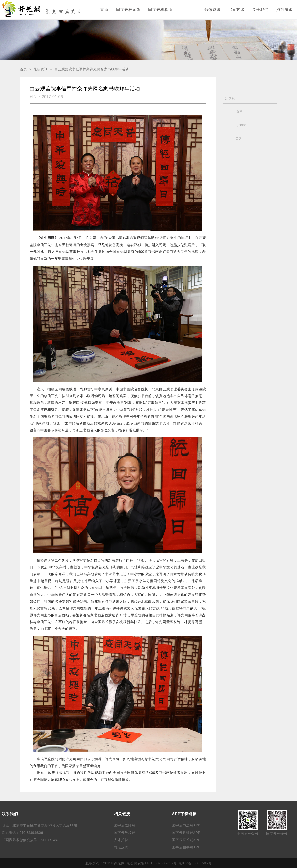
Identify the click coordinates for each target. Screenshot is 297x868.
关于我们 (260, 10)
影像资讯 (212, 10)
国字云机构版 (160, 10)
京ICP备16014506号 (195, 863)
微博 (239, 111)
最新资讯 (188, 10)
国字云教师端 (125, 825)
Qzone (241, 125)
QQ (238, 138)
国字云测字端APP (186, 847)
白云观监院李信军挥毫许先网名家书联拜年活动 (92, 69)
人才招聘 (121, 840)
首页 (104, 10)
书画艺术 (236, 10)
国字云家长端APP (186, 840)
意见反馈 (121, 847)
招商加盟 (284, 10)
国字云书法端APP (186, 825)
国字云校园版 (128, 10)
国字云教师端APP (186, 833)
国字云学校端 (125, 833)
